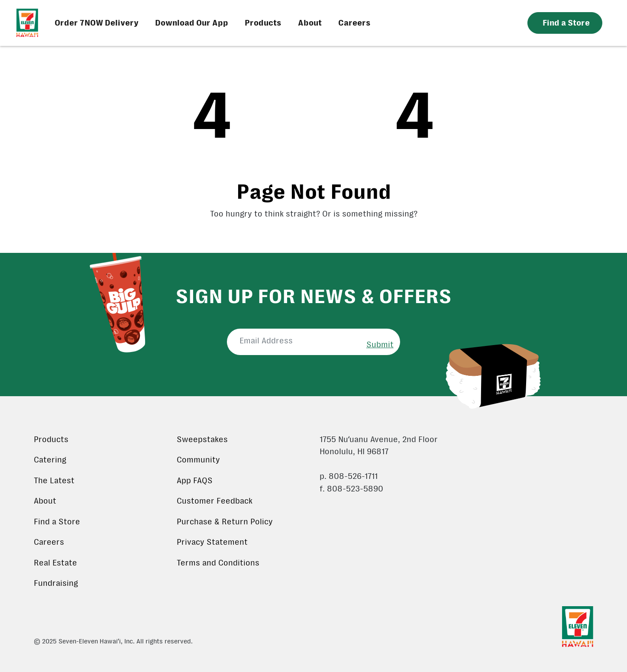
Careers (354, 23)
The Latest (54, 481)
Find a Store (57, 522)
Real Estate (55, 563)
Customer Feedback (215, 501)
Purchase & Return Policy (225, 522)
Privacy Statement (212, 542)
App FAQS (195, 481)
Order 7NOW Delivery (97, 23)
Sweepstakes (202, 439)
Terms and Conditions (218, 563)
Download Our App (192, 23)
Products (263, 23)
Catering (50, 460)
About (310, 23)
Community (198, 460)
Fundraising (56, 583)
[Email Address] (294, 341)
